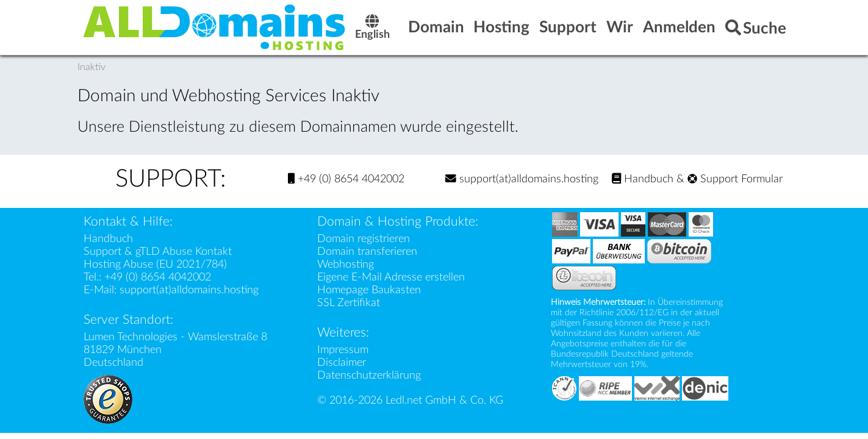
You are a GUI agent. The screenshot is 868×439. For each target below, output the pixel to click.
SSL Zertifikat (349, 303)
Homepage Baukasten (369, 290)
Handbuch (643, 179)
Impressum (343, 350)
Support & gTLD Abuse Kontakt (158, 252)
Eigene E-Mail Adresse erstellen (391, 277)
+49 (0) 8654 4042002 (346, 179)
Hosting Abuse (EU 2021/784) (155, 264)
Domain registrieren (364, 239)
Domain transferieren (367, 252)
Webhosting (346, 264)
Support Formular (735, 179)
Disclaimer (342, 362)
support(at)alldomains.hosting (522, 179)
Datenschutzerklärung (369, 375)
